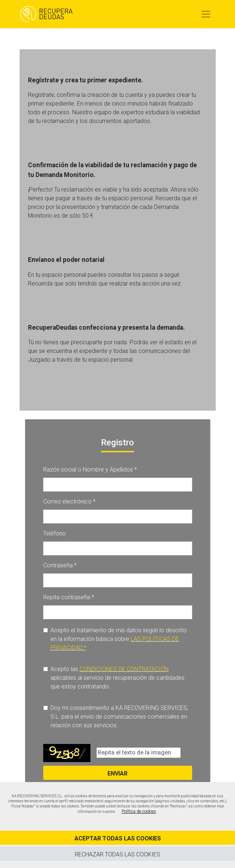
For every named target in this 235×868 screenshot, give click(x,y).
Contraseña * (60, 565)
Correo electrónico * (69, 501)
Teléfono (54, 533)
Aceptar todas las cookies (118, 838)
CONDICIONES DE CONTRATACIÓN (124, 669)
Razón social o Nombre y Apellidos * (90, 470)
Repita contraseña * (69, 597)
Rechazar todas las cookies (117, 854)
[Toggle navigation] (206, 14)
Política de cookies (139, 811)
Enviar (117, 774)
